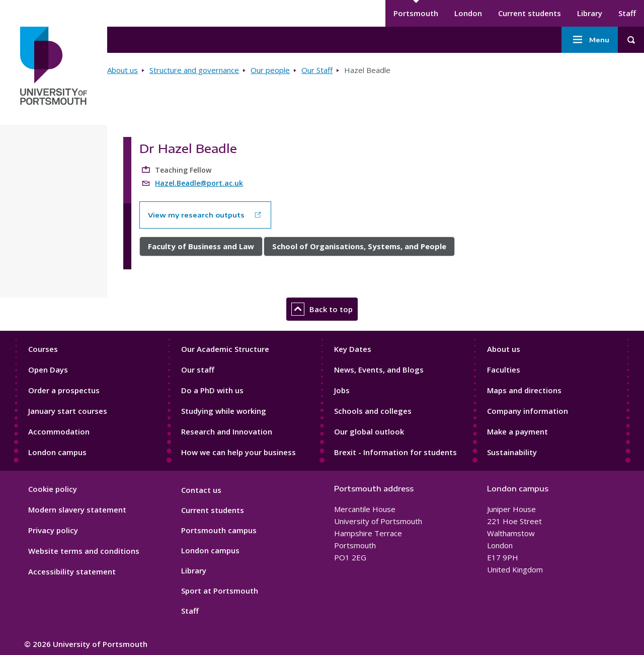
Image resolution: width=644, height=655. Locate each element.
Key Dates (353, 349)
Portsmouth (416, 13)
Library (590, 13)
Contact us (201, 490)
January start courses (68, 411)
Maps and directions (524, 390)
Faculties (504, 370)
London (468, 13)
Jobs (342, 390)
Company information (528, 411)
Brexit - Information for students (395, 452)
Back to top (322, 309)
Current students (530, 13)
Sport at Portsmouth (220, 591)
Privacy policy (53, 530)
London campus (57, 452)
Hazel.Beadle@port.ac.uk (199, 183)
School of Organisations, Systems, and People (359, 246)
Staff (627, 13)
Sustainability (512, 452)
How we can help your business (238, 452)
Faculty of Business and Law (201, 246)
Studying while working (224, 411)
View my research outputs (196, 215)
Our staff (198, 370)
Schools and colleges (373, 411)
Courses (43, 349)
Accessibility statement (72, 571)
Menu (590, 40)
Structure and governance (194, 70)
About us (123, 70)
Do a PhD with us (212, 390)
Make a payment (517, 431)
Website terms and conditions (84, 551)
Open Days (48, 370)
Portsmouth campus (219, 530)
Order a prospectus (64, 390)
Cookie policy (53, 489)
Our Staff (317, 70)
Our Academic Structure (225, 349)
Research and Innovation (227, 431)
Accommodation (59, 431)
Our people (270, 70)
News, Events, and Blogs (379, 370)
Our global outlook (369, 431)
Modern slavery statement (77, 510)
